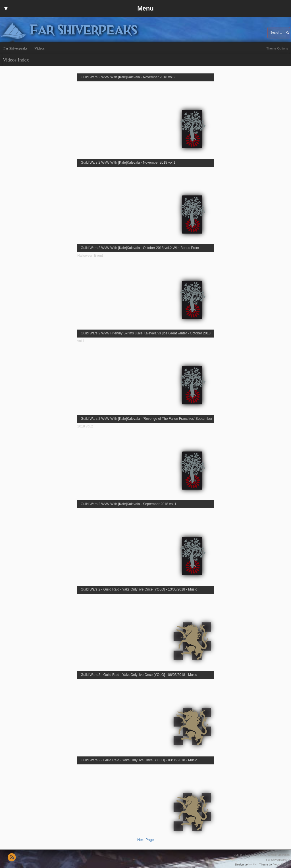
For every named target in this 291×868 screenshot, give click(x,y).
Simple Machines (279, 855)
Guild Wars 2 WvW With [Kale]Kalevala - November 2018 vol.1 (128, 163)
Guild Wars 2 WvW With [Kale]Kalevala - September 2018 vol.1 (128, 504)
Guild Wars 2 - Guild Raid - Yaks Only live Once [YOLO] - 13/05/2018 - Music (139, 589)
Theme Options (277, 48)
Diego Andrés (281, 864)
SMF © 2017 (258, 855)
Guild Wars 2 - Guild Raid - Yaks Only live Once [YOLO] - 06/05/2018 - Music (139, 675)
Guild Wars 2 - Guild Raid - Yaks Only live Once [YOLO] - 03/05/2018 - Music (139, 760)
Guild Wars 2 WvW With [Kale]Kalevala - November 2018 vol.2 (128, 77)
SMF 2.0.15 (241, 855)
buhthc (253, 864)
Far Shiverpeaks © (278, 860)
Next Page (145, 840)
